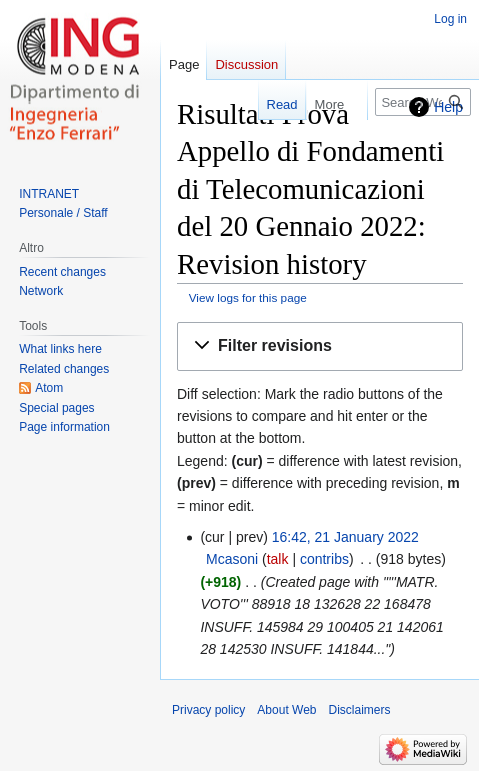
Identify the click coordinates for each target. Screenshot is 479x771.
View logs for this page (248, 297)
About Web (286, 710)
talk (278, 559)
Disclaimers (360, 710)
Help (448, 107)
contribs (324, 559)
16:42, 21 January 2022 (345, 537)
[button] (320, 346)
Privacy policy (208, 710)
